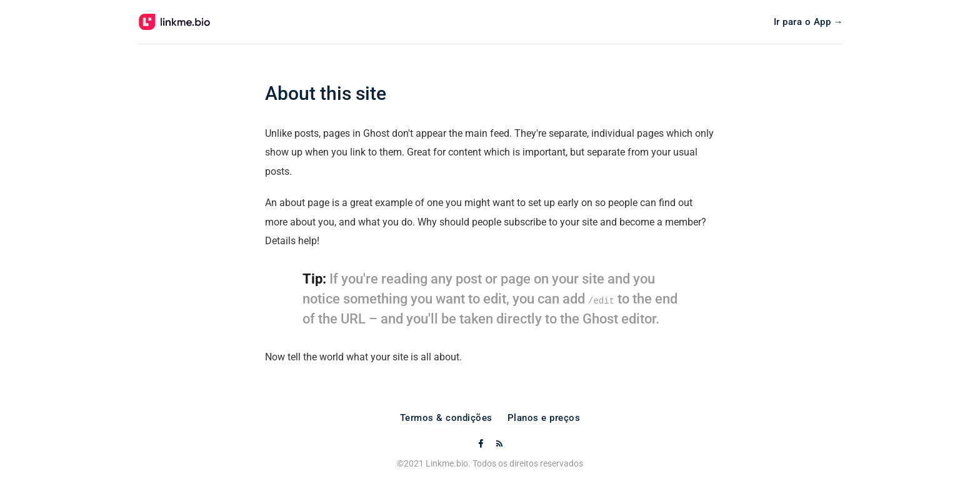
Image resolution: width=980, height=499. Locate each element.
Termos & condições (446, 418)
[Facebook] (482, 444)
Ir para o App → (809, 22)
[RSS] (499, 444)
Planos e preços (544, 418)
